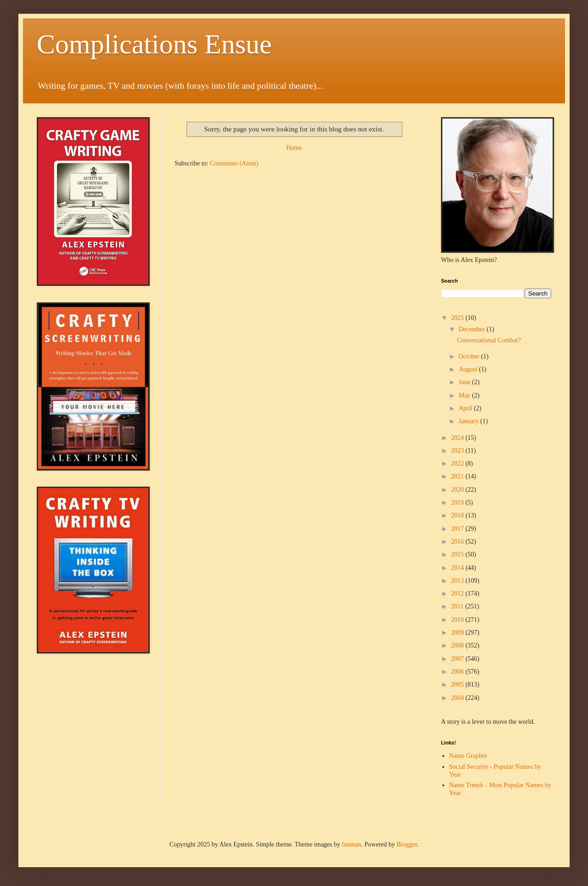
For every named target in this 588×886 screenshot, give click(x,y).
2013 (458, 581)
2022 (458, 463)
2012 (458, 594)
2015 (458, 554)
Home (294, 148)
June (465, 382)
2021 (458, 476)
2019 (458, 503)
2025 (458, 318)
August (469, 369)
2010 (458, 620)
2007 (458, 659)
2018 (458, 515)
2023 (458, 451)
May (465, 395)
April (466, 408)
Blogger (407, 844)
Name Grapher (468, 756)
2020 (458, 490)
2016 (458, 542)
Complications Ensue (154, 44)
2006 (458, 672)
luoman (351, 844)
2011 (458, 606)
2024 (458, 438)
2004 (458, 698)
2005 (458, 684)
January (469, 421)
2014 (458, 568)
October (470, 356)
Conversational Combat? (489, 340)
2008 (458, 645)
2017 (458, 529)
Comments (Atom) (234, 163)
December (472, 329)
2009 (458, 633)
